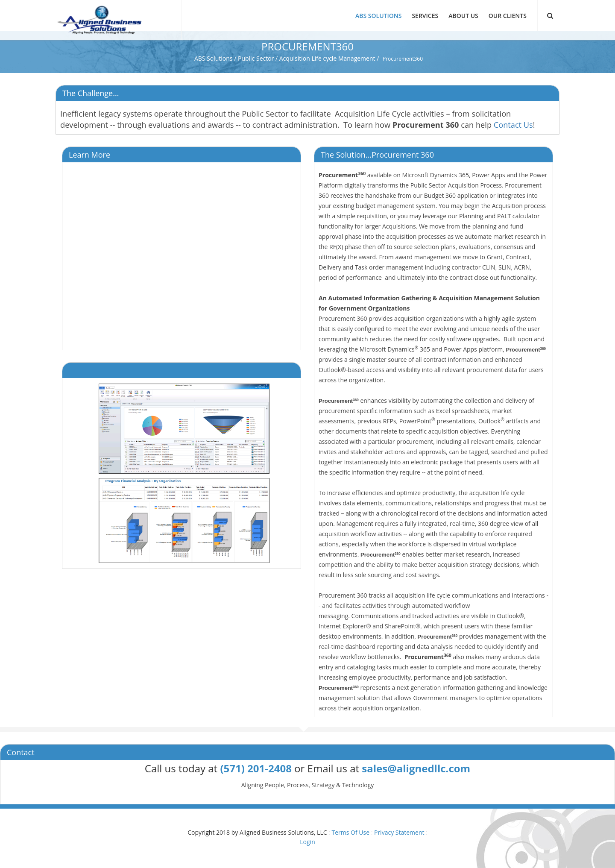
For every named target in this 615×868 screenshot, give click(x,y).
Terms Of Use (350, 832)
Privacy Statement (399, 832)
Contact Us (513, 125)
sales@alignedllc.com (416, 768)
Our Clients (508, 16)
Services (425, 16)
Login (307, 842)
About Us (463, 16)
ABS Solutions (378, 16)
